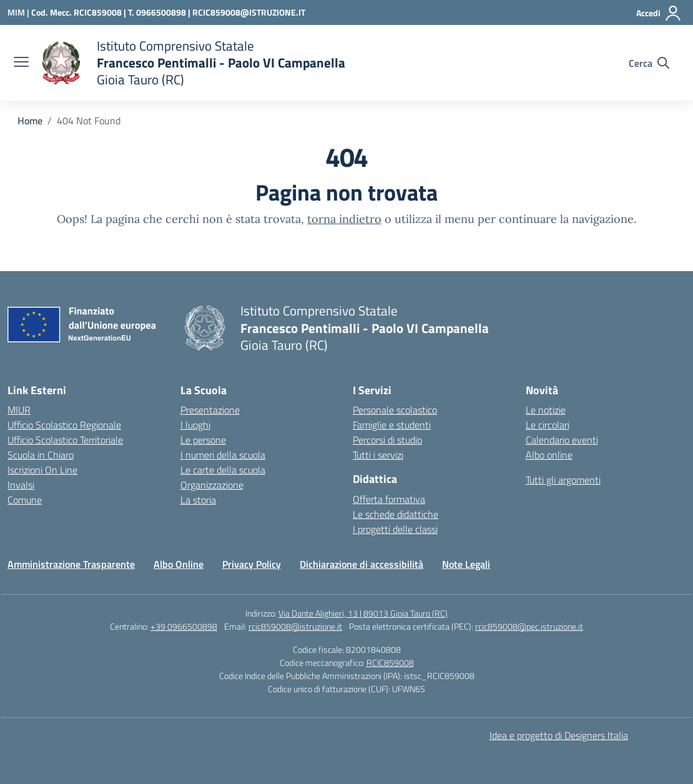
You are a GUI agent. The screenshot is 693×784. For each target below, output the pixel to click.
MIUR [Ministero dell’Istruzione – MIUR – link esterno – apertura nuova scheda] (19, 410)
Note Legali (466, 564)
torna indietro (344, 219)
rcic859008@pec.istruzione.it (529, 626)
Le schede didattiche (396, 514)
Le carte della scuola (223, 470)
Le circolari (548, 425)
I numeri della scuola (223, 455)
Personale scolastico (395, 410)
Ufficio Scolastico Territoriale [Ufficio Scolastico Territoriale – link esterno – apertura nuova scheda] (65, 440)
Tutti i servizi (378, 455)
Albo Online (179, 564)
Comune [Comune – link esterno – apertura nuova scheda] (25, 500)
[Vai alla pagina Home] (30, 121)
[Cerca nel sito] (649, 63)
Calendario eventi (562, 440)
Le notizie (546, 410)
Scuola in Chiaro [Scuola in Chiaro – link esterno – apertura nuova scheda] (41, 455)
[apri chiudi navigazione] (21, 63)
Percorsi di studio (387, 440)
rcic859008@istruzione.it (295, 626)
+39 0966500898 (184, 626)
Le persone (203, 440)
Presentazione (210, 410)
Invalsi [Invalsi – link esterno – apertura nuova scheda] (21, 485)
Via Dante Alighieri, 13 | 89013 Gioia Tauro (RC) (363, 613)
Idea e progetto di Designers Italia (559, 735)
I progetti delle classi (395, 529)
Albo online (549, 455)
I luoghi (195, 425)
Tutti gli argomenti (563, 480)
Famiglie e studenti (392, 425)
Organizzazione (212, 485)
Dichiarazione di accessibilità (361, 564)
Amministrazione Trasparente (71, 564)
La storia (198, 500)
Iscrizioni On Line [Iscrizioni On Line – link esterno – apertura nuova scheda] (42, 470)
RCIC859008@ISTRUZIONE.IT (249, 12)
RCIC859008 (390, 662)
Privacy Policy (252, 564)
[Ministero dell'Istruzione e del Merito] (19, 12)
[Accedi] (659, 13)
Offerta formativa (389, 499)
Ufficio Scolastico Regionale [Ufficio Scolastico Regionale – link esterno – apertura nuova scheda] (64, 425)
